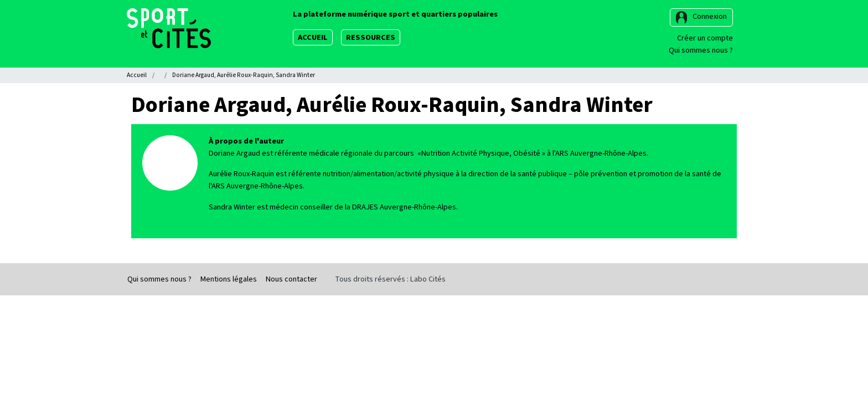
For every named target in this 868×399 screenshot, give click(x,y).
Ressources (371, 37)
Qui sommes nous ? (701, 50)
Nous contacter (291, 279)
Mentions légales (229, 279)
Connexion (710, 16)
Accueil (313, 37)
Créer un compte (705, 38)
